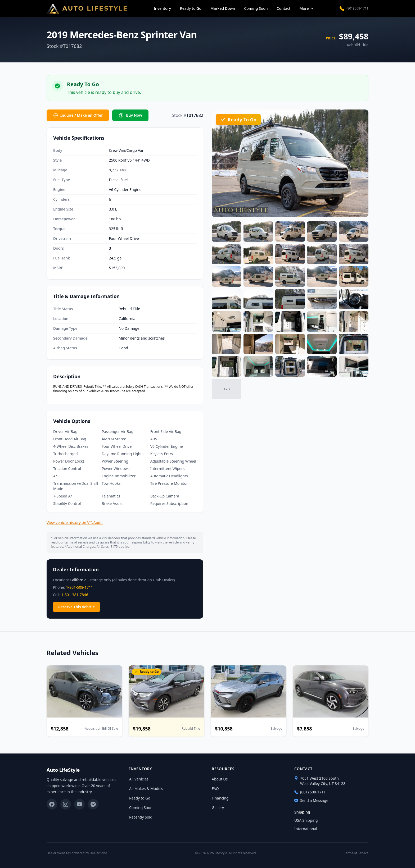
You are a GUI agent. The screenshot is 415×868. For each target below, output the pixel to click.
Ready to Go (191, 8)
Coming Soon (256, 8)
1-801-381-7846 (75, 595)
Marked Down (223, 8)
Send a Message (311, 800)
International (306, 829)
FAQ (215, 789)
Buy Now (130, 115)
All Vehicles (139, 779)
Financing (220, 798)
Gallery (218, 808)
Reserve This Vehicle (76, 607)
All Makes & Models (146, 789)
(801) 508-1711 (354, 8)
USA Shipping (306, 820)
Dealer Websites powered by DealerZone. (77, 853)
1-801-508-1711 (80, 587)
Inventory (162, 8)
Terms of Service (356, 853)
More (307, 8)
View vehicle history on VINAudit (75, 522)
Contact (284, 8)
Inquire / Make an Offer (78, 115)
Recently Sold (141, 817)
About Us (220, 779)
